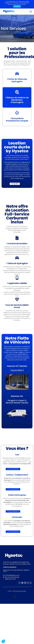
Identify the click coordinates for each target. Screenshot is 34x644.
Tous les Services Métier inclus (17, 306)
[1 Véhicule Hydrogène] (17, 258)
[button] (7, 382)
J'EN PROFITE (17, 6)
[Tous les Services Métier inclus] (17, 300)
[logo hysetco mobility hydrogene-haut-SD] (14, 556)
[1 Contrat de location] (17, 238)
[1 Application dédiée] (17, 278)
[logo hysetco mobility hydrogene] (9, 11)
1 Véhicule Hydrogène (17, 263)
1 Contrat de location (17, 244)
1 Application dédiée (17, 283)
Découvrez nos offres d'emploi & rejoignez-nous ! (16, 571)
